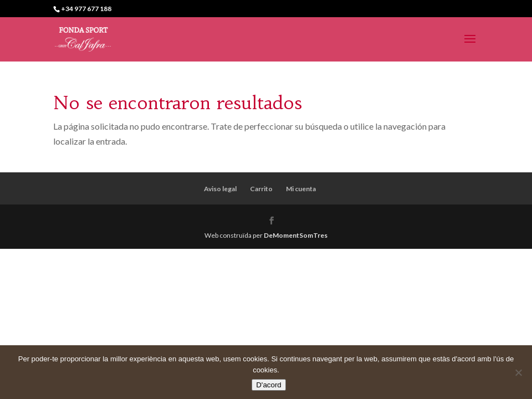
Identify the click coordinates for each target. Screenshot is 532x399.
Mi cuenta (301, 189)
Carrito (261, 189)
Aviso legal (220, 189)
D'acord (269, 385)
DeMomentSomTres (296, 235)
